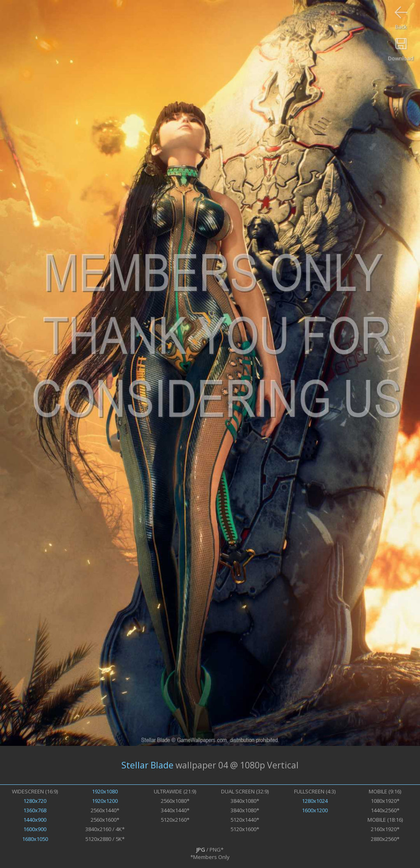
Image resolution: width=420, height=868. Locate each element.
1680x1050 (35, 839)
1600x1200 (315, 810)
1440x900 (35, 820)
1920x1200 (105, 801)
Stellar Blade (147, 765)
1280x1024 (315, 801)
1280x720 (35, 801)
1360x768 (35, 810)
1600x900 (35, 829)
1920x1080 (105, 791)
